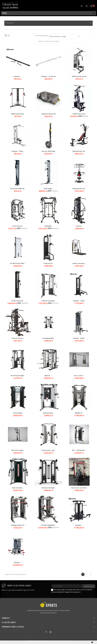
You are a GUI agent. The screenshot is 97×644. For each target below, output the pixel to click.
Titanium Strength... (48, 301)
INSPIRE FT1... (79, 413)
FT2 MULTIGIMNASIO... (48, 525)
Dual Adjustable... (48, 338)
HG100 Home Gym (79, 114)
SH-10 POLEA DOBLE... (18, 376)
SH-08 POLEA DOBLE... (18, 263)
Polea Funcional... (18, 301)
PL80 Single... (49, 189)
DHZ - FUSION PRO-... (79, 450)
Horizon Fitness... (18, 338)
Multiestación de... (79, 151)
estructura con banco (79, 488)
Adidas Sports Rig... (18, 114)
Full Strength (18, 413)
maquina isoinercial (48, 114)
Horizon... (79, 226)
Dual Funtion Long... (48, 450)
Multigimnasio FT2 (18, 525)
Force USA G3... (18, 226)
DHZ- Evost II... (79, 376)
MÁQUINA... (48, 226)
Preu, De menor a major (65, 36)
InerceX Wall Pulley (49, 151)
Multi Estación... (49, 413)
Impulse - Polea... (18, 151)
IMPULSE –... (49, 376)
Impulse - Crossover (48, 76)
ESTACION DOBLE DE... (18, 189)
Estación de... (48, 263)
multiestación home (79, 76)
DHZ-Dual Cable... (18, 450)
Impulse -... (18, 76)
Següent (90, 574)
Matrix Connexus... (79, 263)
